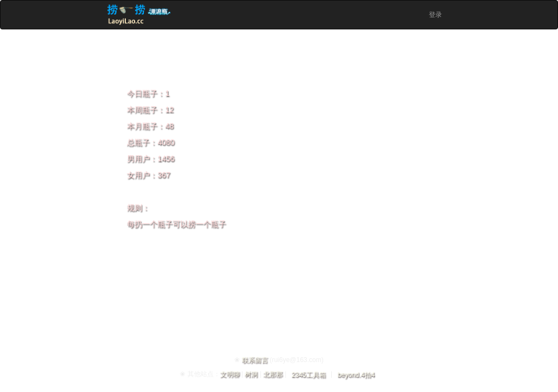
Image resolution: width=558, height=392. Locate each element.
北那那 (273, 374)
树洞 (251, 374)
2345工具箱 (309, 375)
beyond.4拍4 (356, 375)
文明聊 (230, 374)
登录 (435, 15)
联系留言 (255, 360)
